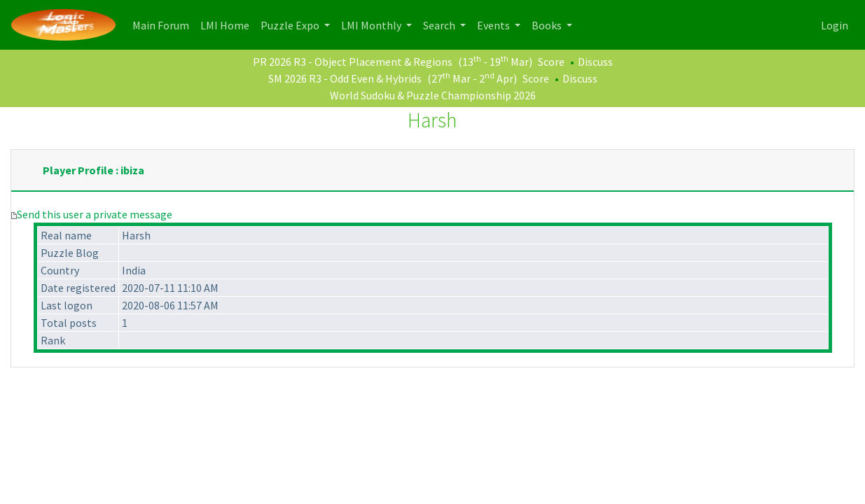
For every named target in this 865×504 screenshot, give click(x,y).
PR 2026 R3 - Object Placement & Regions (353, 62)
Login (835, 25)
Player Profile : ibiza (94, 170)
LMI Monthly (372, 25)
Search (440, 25)
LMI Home (228, 24)
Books (548, 25)
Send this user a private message (95, 214)
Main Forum (164, 24)
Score (551, 62)
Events (494, 25)
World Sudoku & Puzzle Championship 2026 (433, 95)
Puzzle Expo (291, 25)
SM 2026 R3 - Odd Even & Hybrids (345, 78)
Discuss (595, 62)
